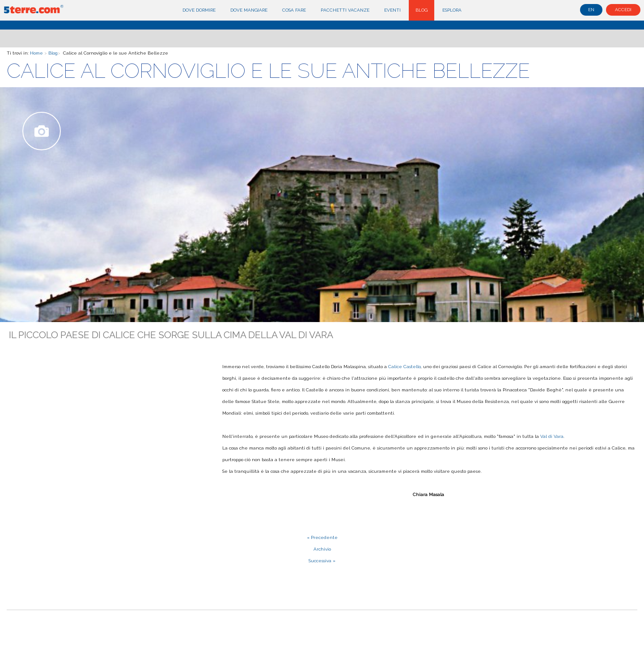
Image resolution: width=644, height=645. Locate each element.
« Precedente (322, 537)
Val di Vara (552, 436)
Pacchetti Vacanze (345, 10)
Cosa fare (294, 10)
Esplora (452, 10)
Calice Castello (405, 367)
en (591, 10)
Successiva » (322, 561)
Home (36, 53)
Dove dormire (199, 10)
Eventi (392, 10)
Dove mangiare (249, 10)
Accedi (623, 10)
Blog (422, 10)
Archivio (322, 549)
